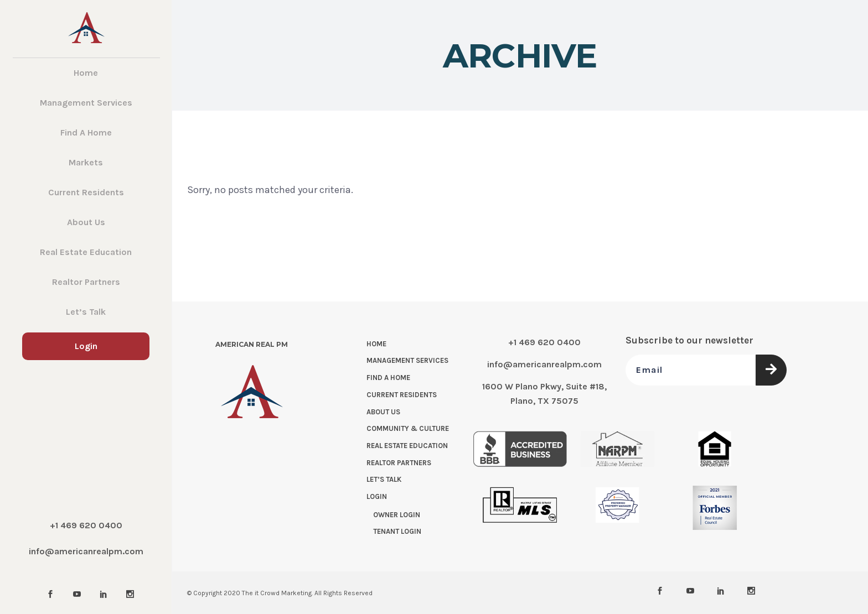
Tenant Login (397, 531)
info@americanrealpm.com (86, 551)
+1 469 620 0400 (86, 525)
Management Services (407, 360)
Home (376, 344)
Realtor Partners (399, 463)
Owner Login (397, 515)
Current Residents (402, 395)
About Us (383, 412)
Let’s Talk (384, 479)
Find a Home (388, 378)
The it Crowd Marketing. (277, 593)
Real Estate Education (407, 446)
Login (377, 496)
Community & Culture (408, 428)
